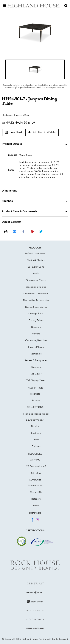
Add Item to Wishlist (42, 132)
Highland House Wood (36, 414)
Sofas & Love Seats (35, 253)
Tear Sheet (14, 132)
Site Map (36, 473)
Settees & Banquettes (36, 360)
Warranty (35, 460)
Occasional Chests (36, 280)
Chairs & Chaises (36, 260)
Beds (36, 273)
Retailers (36, 499)
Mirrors (36, 334)
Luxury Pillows (36, 347)
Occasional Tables (36, 287)
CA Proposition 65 (36, 466)
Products (35, 394)
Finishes (36, 446)
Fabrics (36, 400)
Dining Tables (36, 320)
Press (36, 505)
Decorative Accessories (36, 300)
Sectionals (36, 354)
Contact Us (36, 492)
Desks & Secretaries (36, 307)
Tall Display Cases (36, 380)
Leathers (36, 433)
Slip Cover (36, 374)
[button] (35, 69)
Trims (36, 439)
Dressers (36, 327)
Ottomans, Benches (36, 340)
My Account (35, 485)
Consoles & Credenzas (36, 293)
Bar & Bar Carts (36, 267)
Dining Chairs (36, 313)
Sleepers (36, 367)
